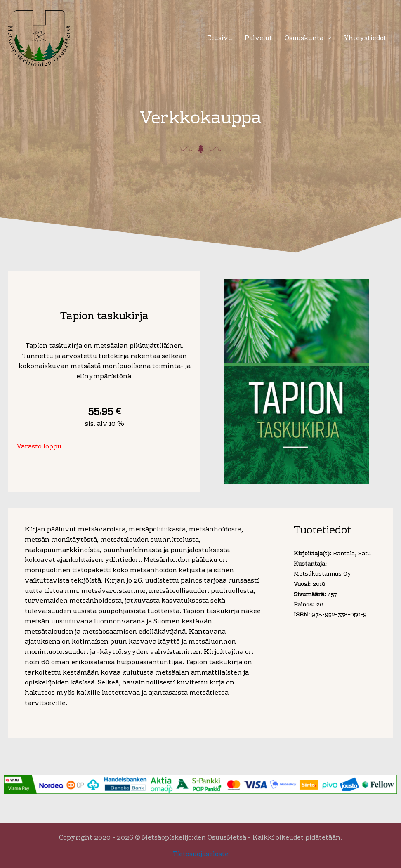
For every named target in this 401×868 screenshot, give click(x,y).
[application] (327, 39)
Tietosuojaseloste (201, 854)
